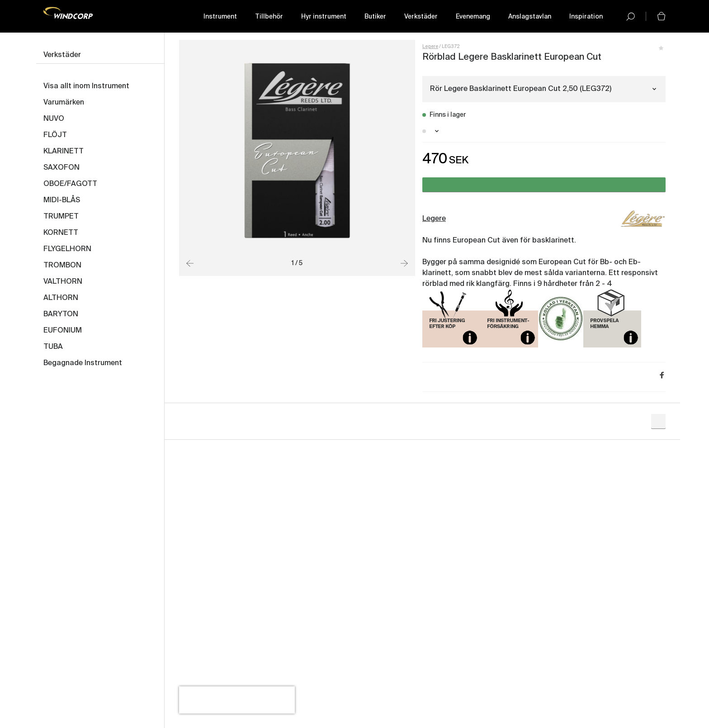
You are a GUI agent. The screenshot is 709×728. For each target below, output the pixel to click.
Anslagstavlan (530, 17)
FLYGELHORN (67, 249)
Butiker (375, 17)
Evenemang (473, 17)
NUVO (54, 119)
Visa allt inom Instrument (86, 86)
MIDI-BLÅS (62, 200)
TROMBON (62, 266)
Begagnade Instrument (83, 363)
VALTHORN (63, 282)
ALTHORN (61, 298)
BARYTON (61, 314)
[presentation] (237, 700)
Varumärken (64, 103)
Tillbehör (269, 17)
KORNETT (61, 233)
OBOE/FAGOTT (70, 184)
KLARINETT (64, 152)
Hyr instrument (324, 17)
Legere (430, 47)
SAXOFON (61, 168)
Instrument (220, 17)
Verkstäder (421, 17)
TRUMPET (61, 217)
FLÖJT (55, 135)
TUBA (53, 347)
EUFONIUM (63, 331)
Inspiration (586, 17)
